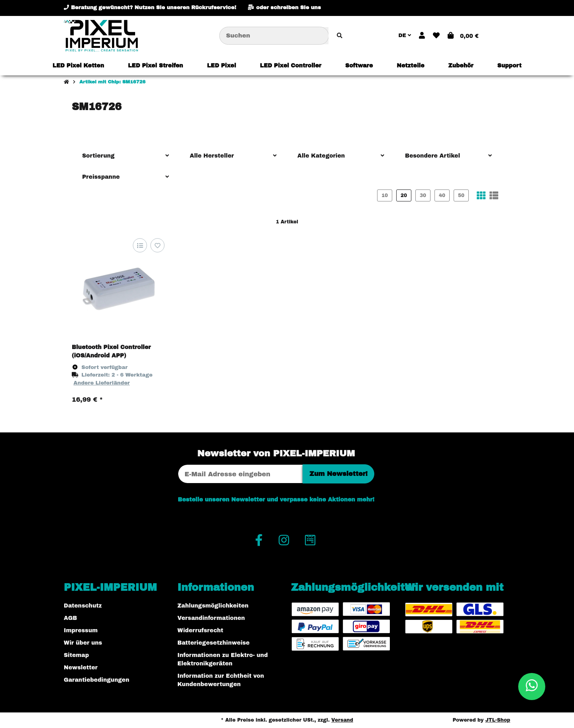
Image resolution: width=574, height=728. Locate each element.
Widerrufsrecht (200, 630)
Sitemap (76, 655)
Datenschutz (83, 606)
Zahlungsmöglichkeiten (213, 606)
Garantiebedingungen (96, 680)
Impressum (81, 630)
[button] (422, 36)
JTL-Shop (498, 720)
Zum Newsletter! (338, 474)
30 (423, 195)
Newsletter (81, 668)
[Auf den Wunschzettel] (157, 245)
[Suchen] (274, 36)
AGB (70, 618)
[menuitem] (78, 65)
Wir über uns (83, 643)
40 (442, 195)
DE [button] (405, 36)
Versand (342, 720)
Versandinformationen (211, 618)
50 (461, 195)
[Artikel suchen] (340, 36)
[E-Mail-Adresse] (240, 474)
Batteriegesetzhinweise (213, 643)
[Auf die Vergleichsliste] (140, 245)
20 (404, 195)
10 (385, 195)
